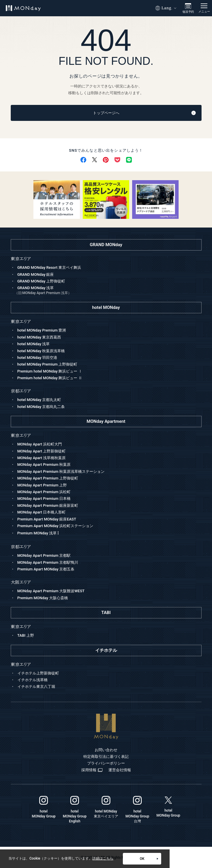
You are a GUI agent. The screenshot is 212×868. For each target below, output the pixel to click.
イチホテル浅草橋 (33, 680)
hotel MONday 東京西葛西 (39, 337)
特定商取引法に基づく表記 (106, 757)
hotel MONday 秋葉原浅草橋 (41, 351)
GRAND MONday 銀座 (36, 274)
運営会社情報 (120, 770)
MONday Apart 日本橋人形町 (42, 512)
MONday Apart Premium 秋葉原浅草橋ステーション (61, 471)
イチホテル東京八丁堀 (36, 687)
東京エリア (21, 435)
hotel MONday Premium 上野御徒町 (47, 364)
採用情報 (92, 770)
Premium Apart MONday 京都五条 (46, 569)
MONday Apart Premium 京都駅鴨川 (48, 562)
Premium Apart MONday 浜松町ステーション (55, 526)
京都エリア (21, 547)
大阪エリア (21, 582)
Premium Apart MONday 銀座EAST (47, 519)
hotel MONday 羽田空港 (37, 358)
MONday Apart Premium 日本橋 (44, 499)
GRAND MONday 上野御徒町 (41, 281)
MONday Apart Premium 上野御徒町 (48, 478)
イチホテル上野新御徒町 (38, 673)
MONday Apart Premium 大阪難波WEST (51, 591)
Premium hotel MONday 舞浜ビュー (50, 371)
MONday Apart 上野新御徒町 (42, 451)
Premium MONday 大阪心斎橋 (43, 598)
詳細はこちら (103, 858)
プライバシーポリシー (106, 763)
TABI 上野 (26, 635)
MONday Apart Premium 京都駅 (44, 555)
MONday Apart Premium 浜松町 (44, 492)
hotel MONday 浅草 (34, 344)
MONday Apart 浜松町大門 (40, 444)
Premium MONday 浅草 (38, 533)
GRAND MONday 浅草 (108, 291)
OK (149, 859)
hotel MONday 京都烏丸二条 (41, 407)
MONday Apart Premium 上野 (42, 485)
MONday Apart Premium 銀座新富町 (48, 505)
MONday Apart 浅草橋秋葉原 (42, 458)
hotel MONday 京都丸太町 (39, 400)
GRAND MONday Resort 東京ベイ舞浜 (49, 267)
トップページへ (144, 113)
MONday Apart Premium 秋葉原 (44, 465)
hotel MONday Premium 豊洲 (42, 330)
